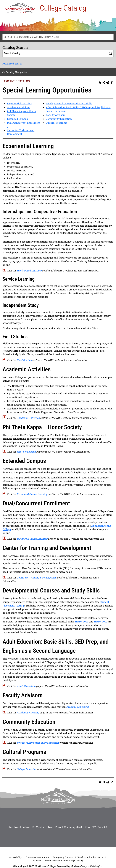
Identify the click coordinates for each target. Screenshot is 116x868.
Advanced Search (12, 63)
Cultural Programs (56, 123)
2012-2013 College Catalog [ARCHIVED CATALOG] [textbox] (31, 37)
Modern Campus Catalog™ (85, 866)
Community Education (59, 119)
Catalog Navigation (17, 72)
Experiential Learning (20, 103)
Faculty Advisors (56, 115)
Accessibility (15, 857)
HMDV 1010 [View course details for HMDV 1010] (101, 621)
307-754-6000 (99, 827)
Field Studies (24, 360)
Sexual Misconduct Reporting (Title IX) (64, 860)
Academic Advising (77, 707)
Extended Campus (17, 119)
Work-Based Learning (29, 270)
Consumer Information (37, 857)
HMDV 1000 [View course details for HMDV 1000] (82, 621)
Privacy (37, 860)
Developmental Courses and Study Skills (69, 103)
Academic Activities (19, 107)
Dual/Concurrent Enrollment (24, 123)
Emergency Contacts (63, 857)
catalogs (21, 866)
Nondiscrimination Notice (90, 857)
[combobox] (58, 37)
